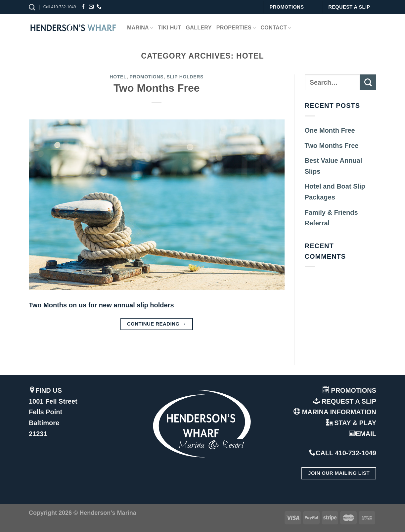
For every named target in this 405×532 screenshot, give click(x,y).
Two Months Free (157, 88)
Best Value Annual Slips (334, 166)
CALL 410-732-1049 (343, 453)
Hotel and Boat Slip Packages (335, 192)
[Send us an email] (91, 7)
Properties (236, 28)
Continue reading (157, 324)
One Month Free (330, 130)
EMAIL (363, 434)
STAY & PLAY (351, 423)
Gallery (199, 28)
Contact (276, 28)
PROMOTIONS (349, 390)
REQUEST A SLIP (345, 401)
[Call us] (99, 7)
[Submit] (368, 83)
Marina (140, 28)
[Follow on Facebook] (83, 7)
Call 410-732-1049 (60, 7)
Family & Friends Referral (331, 218)
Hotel (118, 77)
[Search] (32, 7)
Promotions (147, 77)
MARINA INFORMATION (335, 412)
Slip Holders (185, 77)
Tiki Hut (169, 28)
